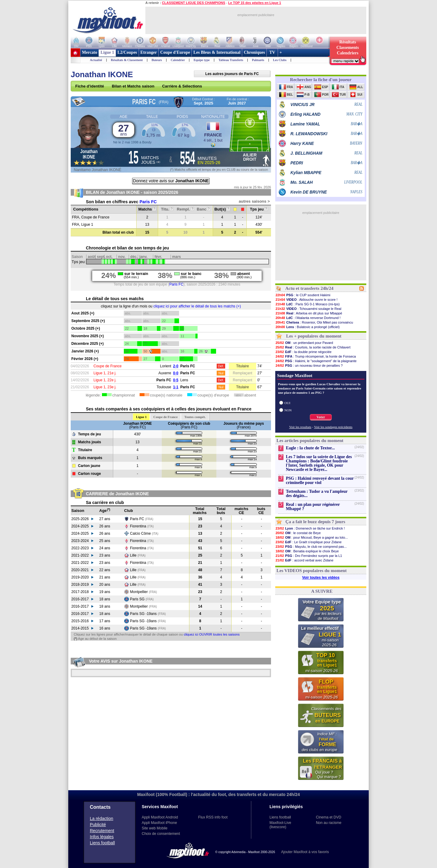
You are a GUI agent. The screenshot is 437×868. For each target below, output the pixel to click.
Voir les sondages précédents (333, 427)
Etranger (149, 52)
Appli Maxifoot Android (160, 817)
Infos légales (102, 837)
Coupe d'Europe (175, 52)
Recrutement (102, 831)
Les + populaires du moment (314, 336)
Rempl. (186, 209)
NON (288, 410)
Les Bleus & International (217, 52)
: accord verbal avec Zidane (304, 560)
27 (124, 130)
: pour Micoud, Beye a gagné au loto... (312, 537)
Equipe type (202, 60)
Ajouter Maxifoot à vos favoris (305, 852)
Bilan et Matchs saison (133, 86)
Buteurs (157, 60)
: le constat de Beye (298, 533)
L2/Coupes (127, 52)
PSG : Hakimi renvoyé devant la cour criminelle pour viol (320, 480)
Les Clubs (280, 60)
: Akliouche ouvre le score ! (306, 300)
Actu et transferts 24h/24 (309, 288)
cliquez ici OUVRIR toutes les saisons (212, 634)
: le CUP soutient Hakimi (303, 295)
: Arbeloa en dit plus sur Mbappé (309, 313)
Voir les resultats (300, 427)
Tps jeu (259, 209)
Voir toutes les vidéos (321, 578)
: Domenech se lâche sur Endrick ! (310, 528)
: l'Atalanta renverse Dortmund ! (308, 318)
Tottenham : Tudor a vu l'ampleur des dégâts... (317, 494)
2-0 (176, 366)
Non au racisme (329, 823)
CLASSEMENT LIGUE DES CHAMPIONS (194, 3)
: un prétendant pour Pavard (304, 343)
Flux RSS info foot (213, 817)
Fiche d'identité (90, 86)
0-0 (176, 373)
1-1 (176, 387)
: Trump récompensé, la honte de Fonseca (316, 356)
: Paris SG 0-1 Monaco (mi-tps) (307, 304)
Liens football (102, 843)
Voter (321, 417)
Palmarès (258, 60)
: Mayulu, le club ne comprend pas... (311, 547)
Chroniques (254, 52)
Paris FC (148, 202)
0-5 (176, 380)
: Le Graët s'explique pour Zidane (308, 542)
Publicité (98, 825)
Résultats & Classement (127, 60)
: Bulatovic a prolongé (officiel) (307, 327)
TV (272, 52)
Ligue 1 (107, 52)
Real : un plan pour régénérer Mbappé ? (313, 507)
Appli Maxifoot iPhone (159, 823)
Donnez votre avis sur (171, 181)
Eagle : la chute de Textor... (310, 448)
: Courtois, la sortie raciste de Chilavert (313, 347)
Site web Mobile (155, 828)
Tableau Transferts (231, 60)
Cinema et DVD (329, 817)
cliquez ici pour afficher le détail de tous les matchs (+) (197, 306)
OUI (287, 403)
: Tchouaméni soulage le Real (308, 309)
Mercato (90, 52)
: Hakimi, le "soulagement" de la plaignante (316, 361)
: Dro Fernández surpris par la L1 (309, 556)
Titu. (167, 209)
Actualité (96, 60)
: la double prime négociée (303, 352)
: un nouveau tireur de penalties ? (309, 365)
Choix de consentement (161, 834)
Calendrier (178, 60)
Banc (203, 209)
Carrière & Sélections (182, 86)
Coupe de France (165, 417)
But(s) (222, 209)
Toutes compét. (195, 417)
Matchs (147, 209)
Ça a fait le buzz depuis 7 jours (315, 522)
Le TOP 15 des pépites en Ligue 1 (255, 3)
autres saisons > (254, 201)
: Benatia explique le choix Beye (307, 551)
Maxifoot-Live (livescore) (280, 825)
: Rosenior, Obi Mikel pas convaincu (314, 322)
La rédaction (102, 818)
